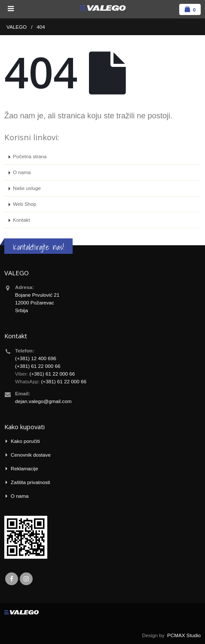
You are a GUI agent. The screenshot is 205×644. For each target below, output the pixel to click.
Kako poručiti (25, 441)
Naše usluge (27, 188)
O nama (22, 172)
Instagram (26, 579)
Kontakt (21, 220)
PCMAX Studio (184, 635)
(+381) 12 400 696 (36, 358)
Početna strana (30, 156)
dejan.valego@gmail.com (43, 401)
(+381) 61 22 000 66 (38, 366)
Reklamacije (24, 468)
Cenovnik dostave (31, 455)
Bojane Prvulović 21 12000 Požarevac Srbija (37, 302)
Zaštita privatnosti (31, 482)
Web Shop (24, 204)
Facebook (12, 579)
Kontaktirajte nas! (38, 247)
